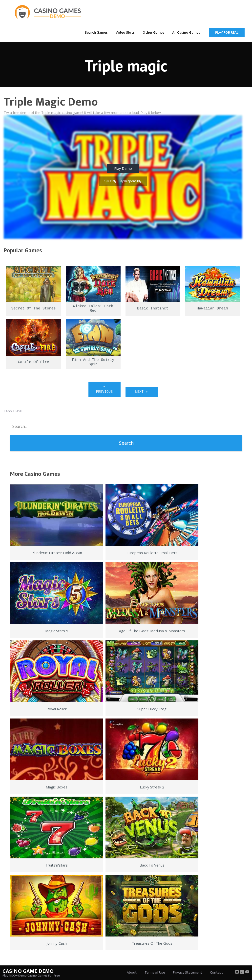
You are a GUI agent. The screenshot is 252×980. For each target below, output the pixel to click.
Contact (216, 972)
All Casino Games (186, 33)
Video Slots (125, 33)
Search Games (96, 33)
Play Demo (123, 168)
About (132, 972)
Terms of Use (155, 972)
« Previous (104, 389)
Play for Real (227, 33)
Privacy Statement (188, 972)
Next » (141, 392)
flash (18, 411)
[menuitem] (96, 32)
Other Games (153, 33)
